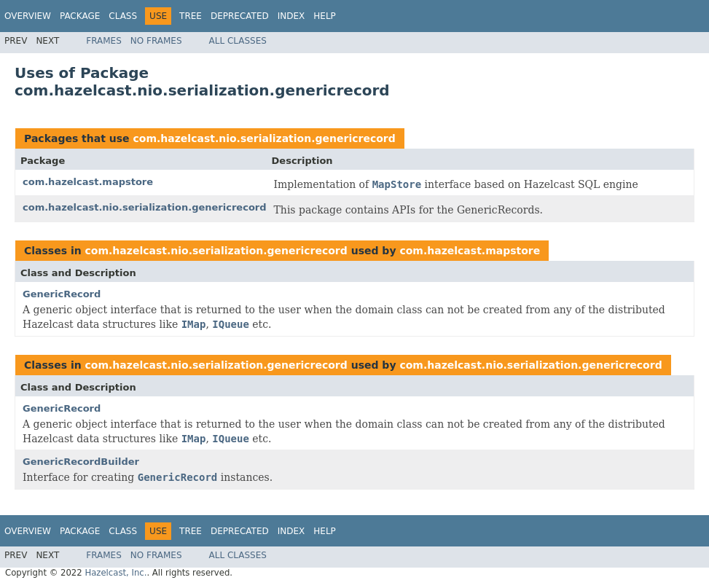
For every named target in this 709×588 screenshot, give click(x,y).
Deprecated (240, 16)
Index (291, 16)
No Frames (156, 41)
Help (325, 16)
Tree (191, 16)
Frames (104, 41)
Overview (28, 16)
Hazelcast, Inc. (115, 573)
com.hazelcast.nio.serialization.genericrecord (264, 138)
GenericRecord (62, 294)
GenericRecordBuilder (81, 462)
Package (80, 16)
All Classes (238, 41)
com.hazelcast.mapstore (88, 182)
